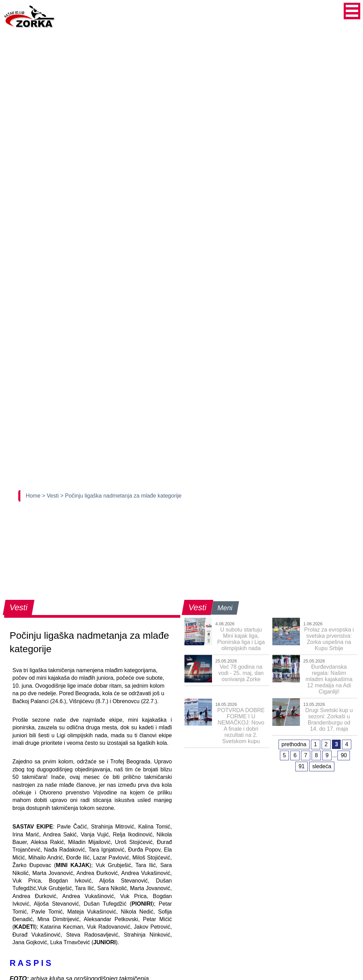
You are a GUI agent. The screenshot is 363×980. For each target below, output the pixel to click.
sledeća (322, 766)
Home (34, 496)
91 (302, 766)
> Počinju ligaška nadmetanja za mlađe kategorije (121, 496)
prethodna (294, 744)
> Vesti (51, 496)
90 (344, 755)
